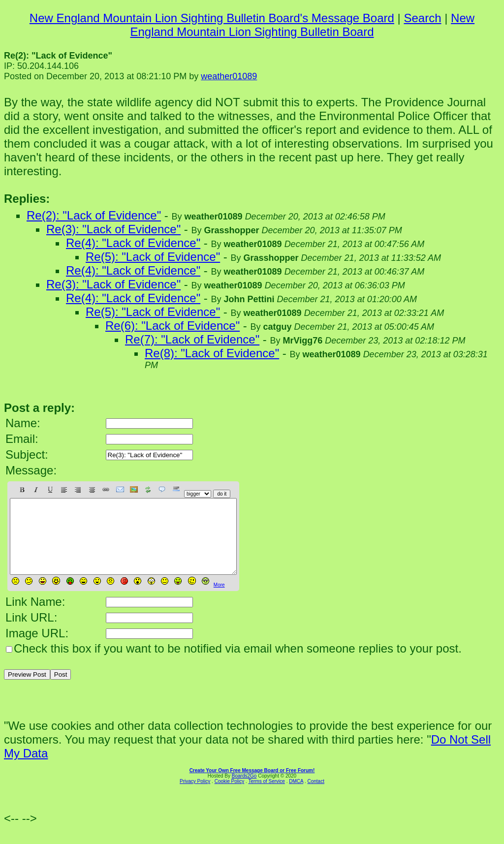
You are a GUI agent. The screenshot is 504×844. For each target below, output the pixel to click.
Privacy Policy (195, 796)
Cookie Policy (230, 796)
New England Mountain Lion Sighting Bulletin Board (302, 25)
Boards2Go (244, 791)
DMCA (296, 796)
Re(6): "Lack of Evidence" (173, 326)
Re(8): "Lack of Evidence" (212, 353)
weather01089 (229, 76)
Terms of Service (266, 796)
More (219, 600)
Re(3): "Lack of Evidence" (113, 229)
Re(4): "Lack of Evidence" (133, 243)
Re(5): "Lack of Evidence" (153, 257)
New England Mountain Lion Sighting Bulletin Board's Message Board (212, 18)
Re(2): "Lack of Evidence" (94, 215)
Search (422, 18)
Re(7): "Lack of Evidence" (192, 339)
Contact (315, 796)
